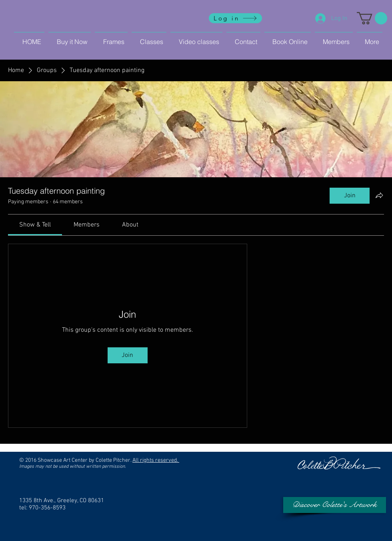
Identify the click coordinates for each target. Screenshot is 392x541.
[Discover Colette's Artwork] (335, 505)
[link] (35, 225)
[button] (372, 18)
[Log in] (235, 18)
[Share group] (379, 195)
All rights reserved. (156, 460)
